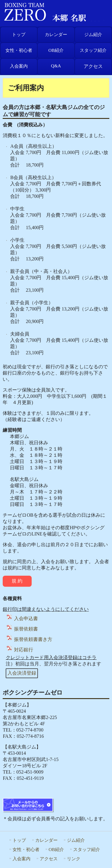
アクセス (93, 66)
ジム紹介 (93, 35)
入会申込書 (22, 618)
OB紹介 (56, 50)
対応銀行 (19, 650)
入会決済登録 (22, 673)
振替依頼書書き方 (29, 639)
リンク (74, 859)
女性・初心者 (19, 50)
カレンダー (56, 35)
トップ (19, 35)
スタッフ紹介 (93, 50)
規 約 (17, 581)
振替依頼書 (22, 629)
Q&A (56, 66)
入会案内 (19, 66)
